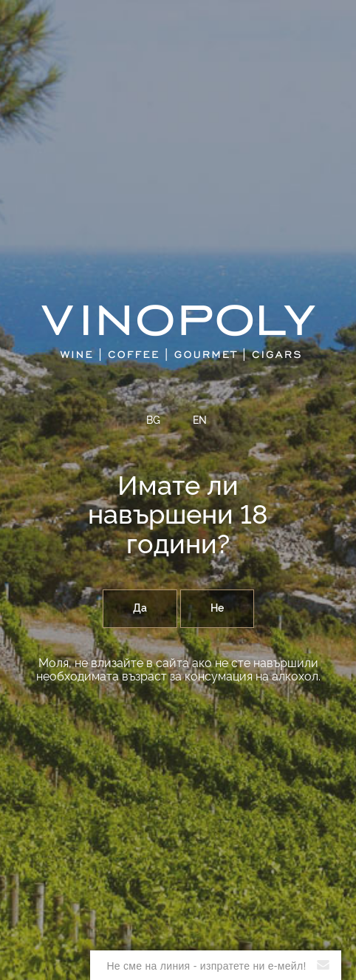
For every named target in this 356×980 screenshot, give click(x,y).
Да (140, 609)
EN (200, 421)
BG (153, 421)
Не (217, 609)
